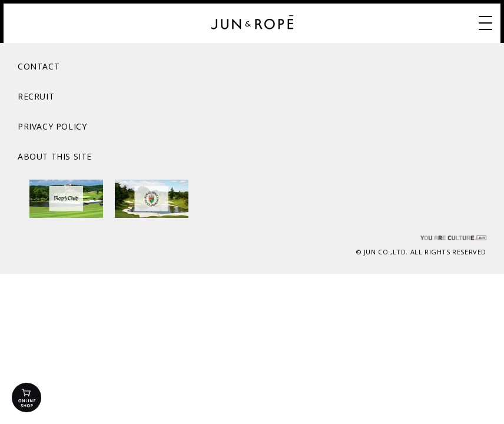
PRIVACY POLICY (52, 126)
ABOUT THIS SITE (55, 156)
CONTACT (39, 66)
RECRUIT (36, 96)
